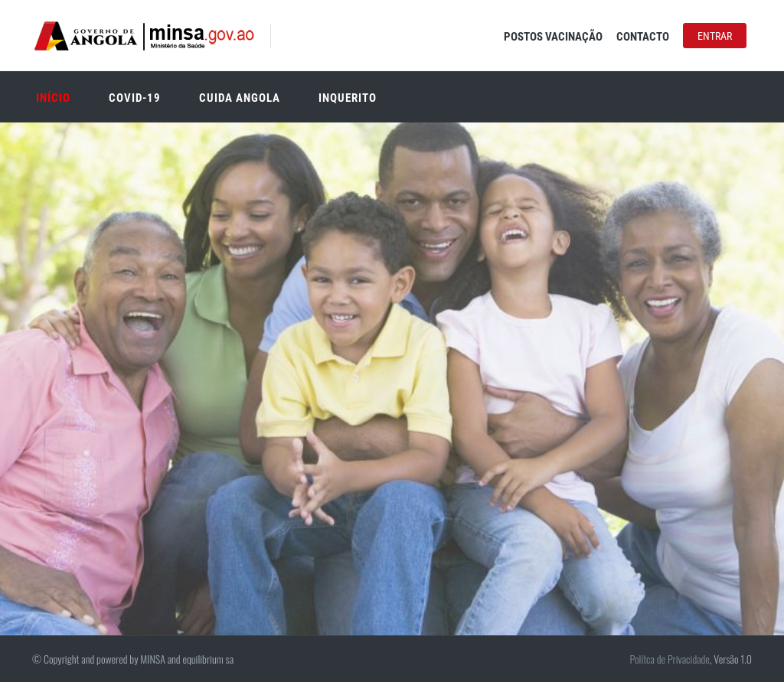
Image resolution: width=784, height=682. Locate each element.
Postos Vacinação (553, 37)
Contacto (643, 37)
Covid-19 (135, 98)
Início (53, 98)
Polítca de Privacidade (669, 659)
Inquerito (348, 98)
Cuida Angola (240, 98)
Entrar (715, 36)
